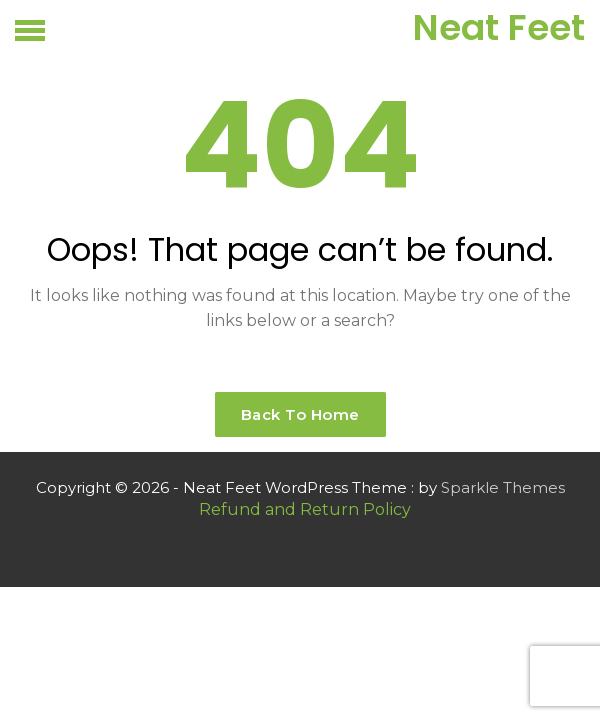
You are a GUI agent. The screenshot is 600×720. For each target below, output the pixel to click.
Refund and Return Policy (305, 509)
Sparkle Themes (503, 487)
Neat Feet (499, 27)
